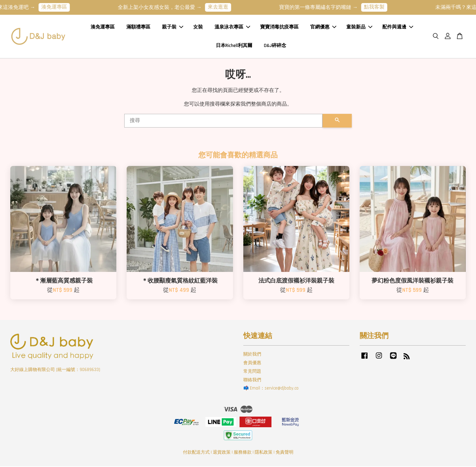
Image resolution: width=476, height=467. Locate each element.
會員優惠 (252, 363)
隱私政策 (264, 453)
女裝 (198, 27)
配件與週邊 (398, 27)
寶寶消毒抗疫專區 (279, 27)
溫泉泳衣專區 (232, 27)
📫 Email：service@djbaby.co (271, 389)
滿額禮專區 (138, 27)
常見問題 (252, 372)
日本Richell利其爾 (234, 46)
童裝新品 (359, 27)
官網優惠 (323, 27)
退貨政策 (222, 453)
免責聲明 (285, 453)
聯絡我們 (252, 380)
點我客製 (380, 7)
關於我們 (252, 355)
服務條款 (243, 453)
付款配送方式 (196, 453)
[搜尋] (224, 121)
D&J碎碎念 (275, 46)
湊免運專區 (60, 7)
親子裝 (173, 27)
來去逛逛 (224, 7)
